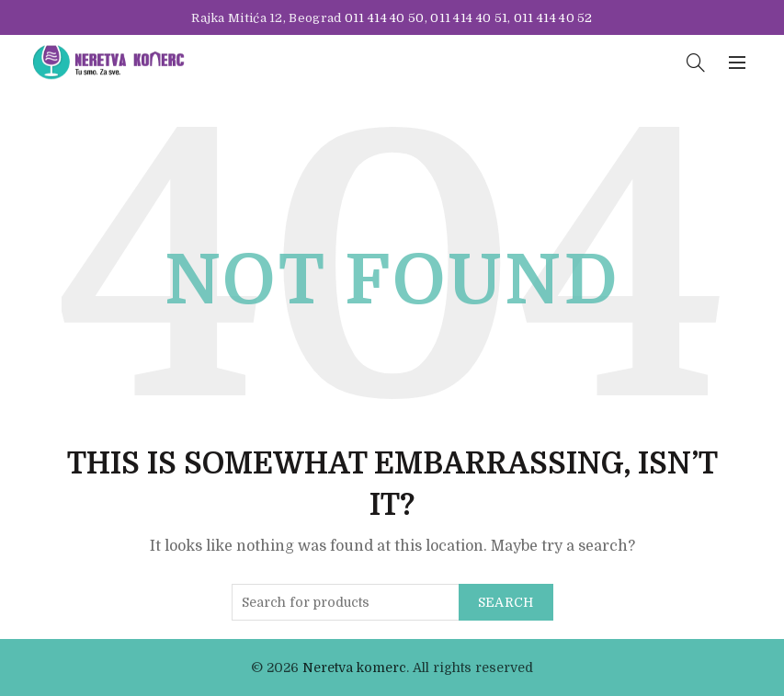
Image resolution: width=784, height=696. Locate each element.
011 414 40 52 (553, 18)
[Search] (696, 63)
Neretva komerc (354, 667)
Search (506, 602)
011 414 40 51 (469, 18)
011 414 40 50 (385, 18)
